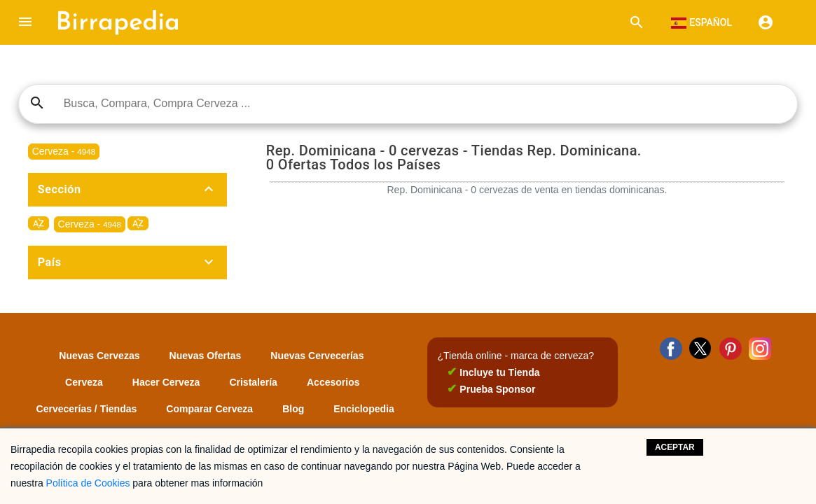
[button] (25, 22)
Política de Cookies (88, 483)
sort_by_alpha (39, 223)
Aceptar (675, 447)
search (37, 103)
